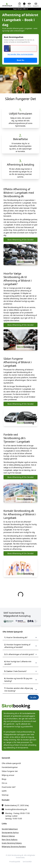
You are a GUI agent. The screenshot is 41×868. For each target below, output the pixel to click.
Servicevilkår (27, 862)
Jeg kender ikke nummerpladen (21, 54)
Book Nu (20, 60)
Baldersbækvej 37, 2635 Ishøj (17, 805)
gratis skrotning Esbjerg (12, 843)
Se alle (33, 697)
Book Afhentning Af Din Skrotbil (21, 240)
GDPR (4, 791)
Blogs (4, 779)
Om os (4, 783)
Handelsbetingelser (10, 767)
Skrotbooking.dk (17, 855)
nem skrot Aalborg (10, 840)
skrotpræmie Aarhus (10, 833)
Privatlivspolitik (15, 862)
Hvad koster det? (9, 787)
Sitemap (5, 795)
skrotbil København (10, 829)
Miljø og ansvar (8, 775)
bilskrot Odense (8, 836)
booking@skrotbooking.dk (16, 809)
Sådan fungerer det (10, 771)
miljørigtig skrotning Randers (14, 847)
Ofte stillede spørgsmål (11, 763)
